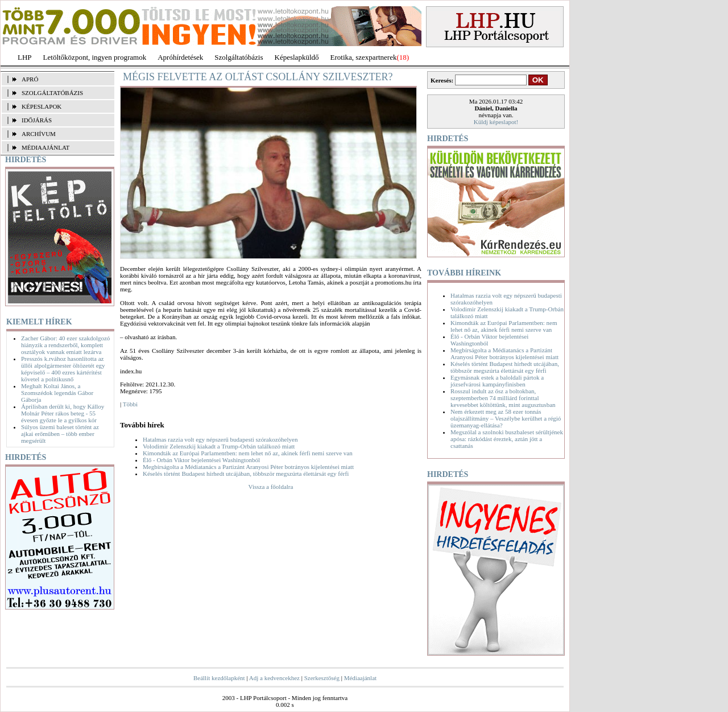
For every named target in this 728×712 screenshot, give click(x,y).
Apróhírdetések (180, 57)
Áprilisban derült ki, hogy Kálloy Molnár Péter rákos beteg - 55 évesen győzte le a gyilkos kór (63, 413)
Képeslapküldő (297, 57)
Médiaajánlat (360, 678)
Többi (130, 404)
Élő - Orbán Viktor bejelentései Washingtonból (201, 460)
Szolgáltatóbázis (239, 57)
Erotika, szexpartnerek (364, 57)
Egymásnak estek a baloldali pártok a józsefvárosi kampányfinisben (497, 381)
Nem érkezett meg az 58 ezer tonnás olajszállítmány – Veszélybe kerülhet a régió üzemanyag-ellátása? (506, 418)
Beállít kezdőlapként (219, 678)
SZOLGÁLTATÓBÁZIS (52, 93)
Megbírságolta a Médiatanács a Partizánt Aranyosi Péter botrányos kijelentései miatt (248, 467)
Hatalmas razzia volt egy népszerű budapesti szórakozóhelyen (220, 439)
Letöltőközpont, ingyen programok (95, 57)
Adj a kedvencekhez (274, 678)
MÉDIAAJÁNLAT (45, 147)
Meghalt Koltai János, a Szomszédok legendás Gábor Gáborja (57, 393)
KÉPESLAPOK (42, 106)
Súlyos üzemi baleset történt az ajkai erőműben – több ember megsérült (60, 434)
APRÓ (30, 79)
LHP (25, 57)
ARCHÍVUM (39, 134)
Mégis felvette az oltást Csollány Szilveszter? (258, 77)
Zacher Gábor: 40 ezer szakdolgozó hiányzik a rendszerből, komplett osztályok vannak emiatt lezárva (65, 345)
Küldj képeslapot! (496, 122)
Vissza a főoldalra (271, 487)
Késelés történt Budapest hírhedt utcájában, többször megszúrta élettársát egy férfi (246, 474)
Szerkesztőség (322, 678)
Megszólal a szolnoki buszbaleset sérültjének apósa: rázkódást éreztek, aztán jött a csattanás (507, 439)
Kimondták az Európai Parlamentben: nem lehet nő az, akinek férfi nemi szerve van (248, 453)
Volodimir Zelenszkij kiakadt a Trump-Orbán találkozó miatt (219, 446)
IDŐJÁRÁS (37, 120)
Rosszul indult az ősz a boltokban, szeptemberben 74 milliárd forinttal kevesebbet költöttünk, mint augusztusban (503, 398)
